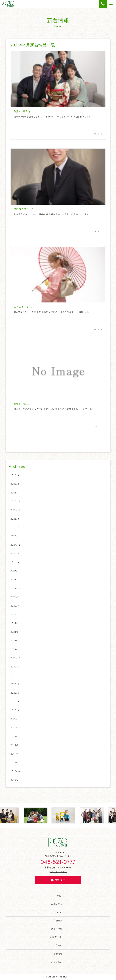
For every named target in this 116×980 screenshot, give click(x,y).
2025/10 (15, 510)
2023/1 (15, 579)
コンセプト (58, 912)
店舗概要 (58, 920)
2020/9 (15, 667)
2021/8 (15, 632)
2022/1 (15, 614)
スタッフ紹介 (58, 929)
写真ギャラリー (58, 937)
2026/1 (15, 493)
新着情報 (58, 954)
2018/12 (15, 762)
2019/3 (15, 745)
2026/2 (15, 484)
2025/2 (15, 527)
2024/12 (15, 545)
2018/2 (15, 780)
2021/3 (15, 640)
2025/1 (15, 536)
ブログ (58, 945)
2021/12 (15, 623)
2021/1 (14, 649)
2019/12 (15, 727)
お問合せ (58, 880)
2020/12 (15, 658)
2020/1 (15, 719)
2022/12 (15, 588)
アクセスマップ (58, 872)
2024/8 (15, 553)
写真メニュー (58, 904)
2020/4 (15, 701)
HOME (58, 896)
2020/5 (15, 693)
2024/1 (15, 571)
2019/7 (15, 736)
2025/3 (15, 519)
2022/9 (15, 597)
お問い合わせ (58, 962)
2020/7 (15, 675)
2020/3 (15, 710)
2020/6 (15, 684)
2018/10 (15, 771)
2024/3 (15, 562)
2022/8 (15, 606)
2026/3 (15, 475)
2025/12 (15, 501)
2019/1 (14, 754)
